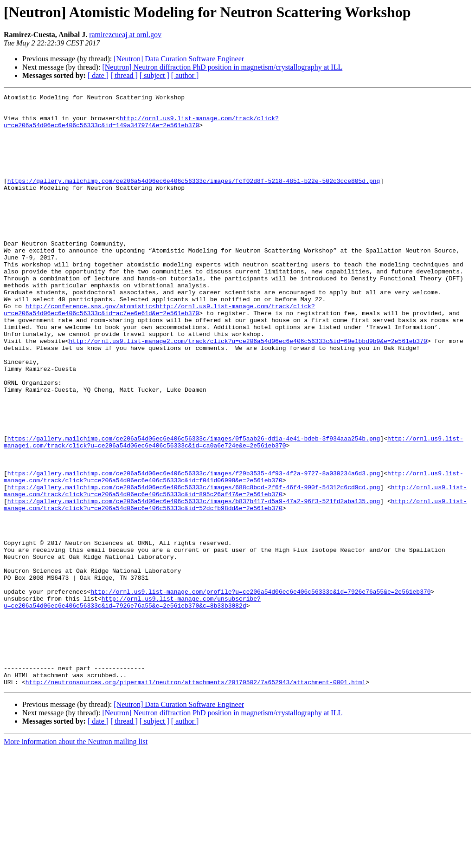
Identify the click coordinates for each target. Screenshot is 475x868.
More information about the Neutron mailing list (76, 860)
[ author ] (185, 75)
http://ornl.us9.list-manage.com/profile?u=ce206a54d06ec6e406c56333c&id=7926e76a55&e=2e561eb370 (260, 692)
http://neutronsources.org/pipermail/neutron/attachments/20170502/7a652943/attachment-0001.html (196, 800)
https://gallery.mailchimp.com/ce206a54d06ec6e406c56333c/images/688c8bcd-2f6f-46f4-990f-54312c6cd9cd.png (194, 566)
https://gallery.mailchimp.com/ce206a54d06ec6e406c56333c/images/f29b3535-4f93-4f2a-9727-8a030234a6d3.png (194, 550)
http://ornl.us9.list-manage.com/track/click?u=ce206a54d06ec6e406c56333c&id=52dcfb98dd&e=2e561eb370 (235, 587)
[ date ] (98, 75)
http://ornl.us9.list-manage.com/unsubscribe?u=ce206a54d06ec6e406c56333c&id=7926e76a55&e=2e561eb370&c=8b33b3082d (132, 704)
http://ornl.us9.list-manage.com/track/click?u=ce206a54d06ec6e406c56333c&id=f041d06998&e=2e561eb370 (234, 554)
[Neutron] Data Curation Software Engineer (179, 59)
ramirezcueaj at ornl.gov (125, 35)
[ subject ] (154, 75)
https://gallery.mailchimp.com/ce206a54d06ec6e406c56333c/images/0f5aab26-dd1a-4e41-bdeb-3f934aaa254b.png (194, 508)
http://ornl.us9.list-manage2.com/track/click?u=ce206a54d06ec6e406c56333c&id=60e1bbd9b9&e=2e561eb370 (248, 391)
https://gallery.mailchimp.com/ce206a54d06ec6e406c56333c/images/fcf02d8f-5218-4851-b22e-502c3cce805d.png (194, 199)
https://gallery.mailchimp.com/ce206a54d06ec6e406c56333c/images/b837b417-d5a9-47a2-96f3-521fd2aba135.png (194, 583)
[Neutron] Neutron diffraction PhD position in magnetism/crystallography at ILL (222, 67)
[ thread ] (124, 75)
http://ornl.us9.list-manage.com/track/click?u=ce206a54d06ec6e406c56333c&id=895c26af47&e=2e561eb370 (235, 570)
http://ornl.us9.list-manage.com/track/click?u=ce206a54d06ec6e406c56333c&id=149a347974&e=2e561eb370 (141, 128)
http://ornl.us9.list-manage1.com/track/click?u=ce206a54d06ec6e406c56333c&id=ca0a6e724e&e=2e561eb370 (234, 512)
